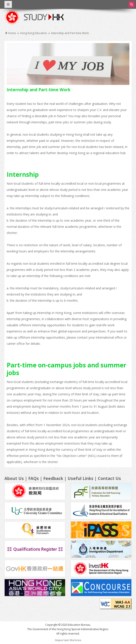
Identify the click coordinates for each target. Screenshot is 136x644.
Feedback (53, 478)
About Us (14, 478)
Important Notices (68, 640)
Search (132, 4)
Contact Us (109, 478)
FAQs (34, 478)
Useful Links (80, 478)
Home (12, 33)
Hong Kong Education (34, 33)
